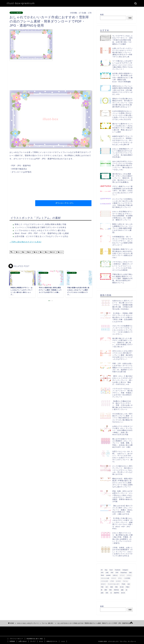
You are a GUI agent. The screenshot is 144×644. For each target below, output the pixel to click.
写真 (19, 252)
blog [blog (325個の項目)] (106, 570)
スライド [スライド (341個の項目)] (114, 578)
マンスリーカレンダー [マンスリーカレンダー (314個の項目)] (114, 584)
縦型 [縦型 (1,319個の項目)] (102, 593)
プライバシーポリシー (16, 639)
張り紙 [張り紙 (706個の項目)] (122, 587)
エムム (41, 641)
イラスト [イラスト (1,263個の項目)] (129, 575)
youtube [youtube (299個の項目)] (108, 575)
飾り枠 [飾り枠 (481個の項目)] (123, 593)
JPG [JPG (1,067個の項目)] (102, 573)
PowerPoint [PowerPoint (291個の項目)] (124, 573)
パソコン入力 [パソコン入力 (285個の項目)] (104, 581)
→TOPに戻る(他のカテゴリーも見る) (25, 242)
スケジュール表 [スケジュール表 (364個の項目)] (105, 578)
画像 (36, 252)
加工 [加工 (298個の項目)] (107, 587)
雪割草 (53, 252)
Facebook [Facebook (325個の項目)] (118, 570)
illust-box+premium (21, 3)
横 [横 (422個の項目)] (102, 590)
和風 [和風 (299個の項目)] (116, 587)
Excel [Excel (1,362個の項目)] (111, 570)
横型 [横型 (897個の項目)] (106, 590)
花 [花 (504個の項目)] (111, 593)
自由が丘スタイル (52, 641)
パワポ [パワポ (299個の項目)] (112, 581)
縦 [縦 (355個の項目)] (126, 590)
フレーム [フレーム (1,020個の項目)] (125, 581)
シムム (63, 641)
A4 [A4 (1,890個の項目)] (102, 570)
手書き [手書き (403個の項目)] (128, 587)
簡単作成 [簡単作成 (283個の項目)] (116, 590)
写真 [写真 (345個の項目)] (102, 587)
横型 (30, 252)
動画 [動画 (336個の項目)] (112, 587)
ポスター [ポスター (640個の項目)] (103, 584)
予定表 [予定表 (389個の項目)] (123, 584)
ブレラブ (33, 641)
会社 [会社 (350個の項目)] (129, 584)
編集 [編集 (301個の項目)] (122, 590)
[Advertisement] (73, 45)
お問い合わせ (23, 641)
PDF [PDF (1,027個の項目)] (112, 573)
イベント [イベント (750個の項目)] (122, 575)
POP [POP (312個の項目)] (117, 573)
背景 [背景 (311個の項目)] (107, 593)
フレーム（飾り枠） (16, 13)
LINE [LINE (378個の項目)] (107, 573)
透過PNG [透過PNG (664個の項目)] (116, 593)
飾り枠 (61, 252)
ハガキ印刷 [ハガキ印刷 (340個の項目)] (127, 578)
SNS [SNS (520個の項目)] (130, 573)
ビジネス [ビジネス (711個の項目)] (118, 581)
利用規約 (12, 641)
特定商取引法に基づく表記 (35, 639)
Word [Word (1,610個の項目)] (102, 575)
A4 (13, 252)
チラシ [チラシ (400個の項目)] (120, 578)
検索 (102, 15)
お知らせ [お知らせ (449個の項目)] (115, 575)
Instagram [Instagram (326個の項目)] (125, 570)
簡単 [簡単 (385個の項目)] (110, 590)
